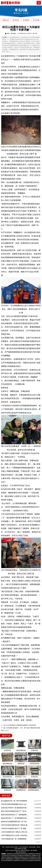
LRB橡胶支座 (17, 857)
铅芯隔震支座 (13, 855)
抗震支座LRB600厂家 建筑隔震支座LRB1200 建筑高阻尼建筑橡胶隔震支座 (15, 808)
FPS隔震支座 (17, 859)
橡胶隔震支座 (17, 860)
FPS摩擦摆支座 (25, 859)
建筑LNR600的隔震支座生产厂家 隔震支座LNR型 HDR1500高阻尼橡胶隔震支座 (15, 811)
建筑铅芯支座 (25, 860)
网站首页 (17, 13)
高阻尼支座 (7, 855)
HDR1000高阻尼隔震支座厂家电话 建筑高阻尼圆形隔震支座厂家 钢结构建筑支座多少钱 (15, 825)
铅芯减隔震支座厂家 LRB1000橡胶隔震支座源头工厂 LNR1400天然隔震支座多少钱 (15, 801)
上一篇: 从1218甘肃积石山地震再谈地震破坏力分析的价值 (18, 725)
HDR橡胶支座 (33, 857)
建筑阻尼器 (38, 860)
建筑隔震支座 (10, 854)
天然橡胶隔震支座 (9, 859)
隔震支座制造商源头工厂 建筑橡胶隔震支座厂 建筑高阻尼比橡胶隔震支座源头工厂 (15, 815)
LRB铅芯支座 (10, 857)
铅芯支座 (27, 857)
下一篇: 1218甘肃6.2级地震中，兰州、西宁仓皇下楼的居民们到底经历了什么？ (21, 729)
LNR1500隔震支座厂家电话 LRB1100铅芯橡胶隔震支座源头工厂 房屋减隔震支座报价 (15, 832)
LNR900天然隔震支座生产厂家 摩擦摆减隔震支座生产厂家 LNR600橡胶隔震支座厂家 (15, 828)
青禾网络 (34, 850)
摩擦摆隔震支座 (32, 854)
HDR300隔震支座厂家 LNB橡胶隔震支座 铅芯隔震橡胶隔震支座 (15, 839)
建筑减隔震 (17, 854)
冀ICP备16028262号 (21, 852)
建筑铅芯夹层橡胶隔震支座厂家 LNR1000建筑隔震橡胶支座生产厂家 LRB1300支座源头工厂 (15, 822)
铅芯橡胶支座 (20, 855)
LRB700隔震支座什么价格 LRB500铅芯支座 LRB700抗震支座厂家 (15, 835)
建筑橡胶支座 (32, 860)
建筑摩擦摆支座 (10, 860)
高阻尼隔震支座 (24, 854)
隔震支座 (23, 857)
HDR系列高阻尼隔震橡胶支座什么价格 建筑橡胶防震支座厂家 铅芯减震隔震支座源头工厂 (15, 804)
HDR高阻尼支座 (33, 859)
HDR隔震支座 (28, 855)
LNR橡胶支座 (35, 855)
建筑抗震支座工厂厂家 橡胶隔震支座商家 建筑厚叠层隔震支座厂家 (15, 818)
